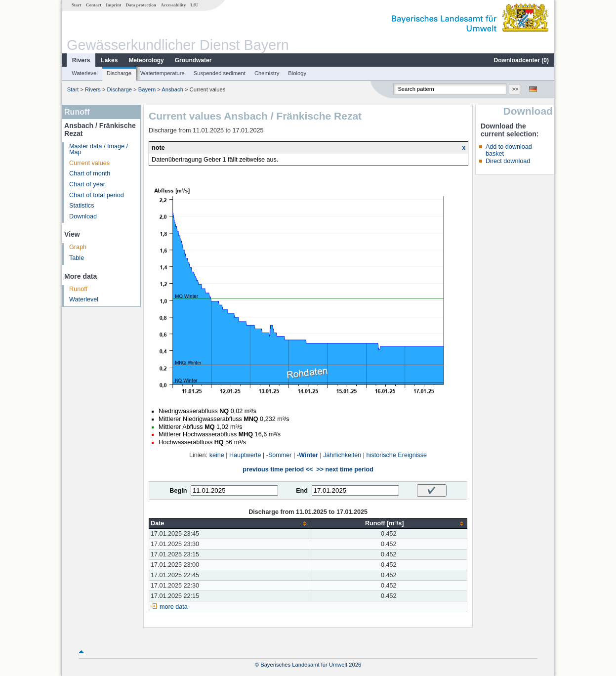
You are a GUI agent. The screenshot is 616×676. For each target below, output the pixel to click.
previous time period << (278, 469)
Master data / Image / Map (99, 149)
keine (217, 455)
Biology (297, 73)
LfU (194, 5)
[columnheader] (230, 524)
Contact (94, 5)
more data (174, 607)
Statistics (82, 206)
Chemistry (267, 73)
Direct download (508, 161)
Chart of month (90, 173)
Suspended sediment (220, 73)
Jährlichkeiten (342, 455)
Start (77, 5)
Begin (178, 491)
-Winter (308, 455)
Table (77, 258)
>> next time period (345, 469)
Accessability (173, 5)
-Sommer (279, 455)
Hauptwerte (245, 455)
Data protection (141, 5)
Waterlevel (84, 73)
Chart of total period (97, 195)
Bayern (147, 89)
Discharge (119, 73)
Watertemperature (163, 73)
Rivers (81, 60)
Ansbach (172, 89)
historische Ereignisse (397, 455)
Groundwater (193, 60)
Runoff (78, 289)
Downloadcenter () (521, 60)
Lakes (109, 60)
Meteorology (146, 60)
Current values (89, 163)
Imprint (113, 5)
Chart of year (87, 184)
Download (83, 216)
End (302, 491)
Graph (78, 247)
